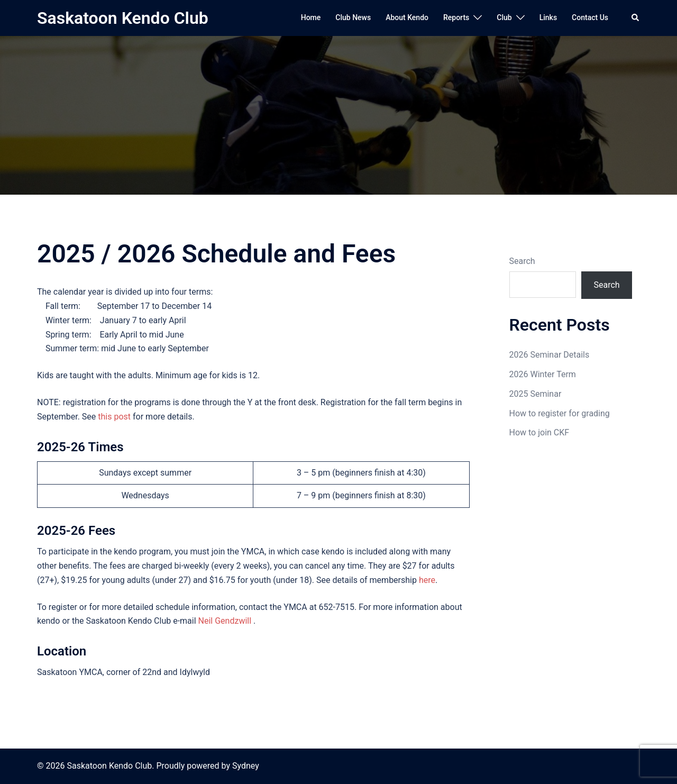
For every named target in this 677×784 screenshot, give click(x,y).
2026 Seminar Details (550, 355)
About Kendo (407, 17)
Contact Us (590, 17)
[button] (636, 18)
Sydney (246, 766)
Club (504, 17)
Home (311, 17)
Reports (456, 17)
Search (522, 261)
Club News (353, 17)
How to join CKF (539, 432)
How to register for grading (560, 413)
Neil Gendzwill (225, 621)
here (427, 580)
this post (114, 417)
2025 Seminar (536, 394)
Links (548, 17)
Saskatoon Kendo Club (123, 18)
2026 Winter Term (543, 374)
